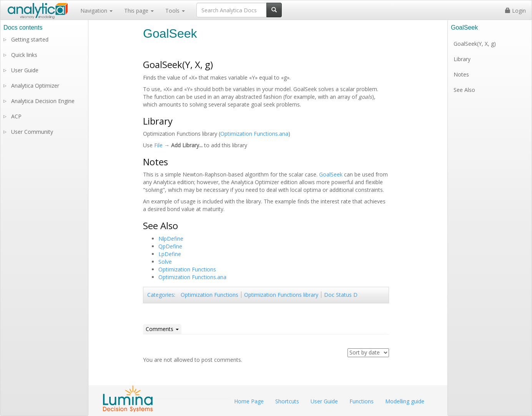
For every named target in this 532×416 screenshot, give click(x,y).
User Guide (25, 70)
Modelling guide (405, 401)
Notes (461, 74)
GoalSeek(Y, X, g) (475, 44)
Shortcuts (287, 401)
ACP (16, 116)
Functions (362, 401)
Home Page (249, 401)
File (158, 145)
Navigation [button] (96, 11)
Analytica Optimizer (35, 86)
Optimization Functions (187, 269)
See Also (464, 90)
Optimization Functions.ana (254, 134)
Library (462, 59)
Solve (165, 262)
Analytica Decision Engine (43, 101)
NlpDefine (171, 239)
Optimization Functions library (281, 295)
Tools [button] (175, 11)
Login (515, 11)
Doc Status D (341, 295)
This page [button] (139, 11)
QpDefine (170, 246)
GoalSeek (331, 174)
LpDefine (170, 254)
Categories (161, 295)
